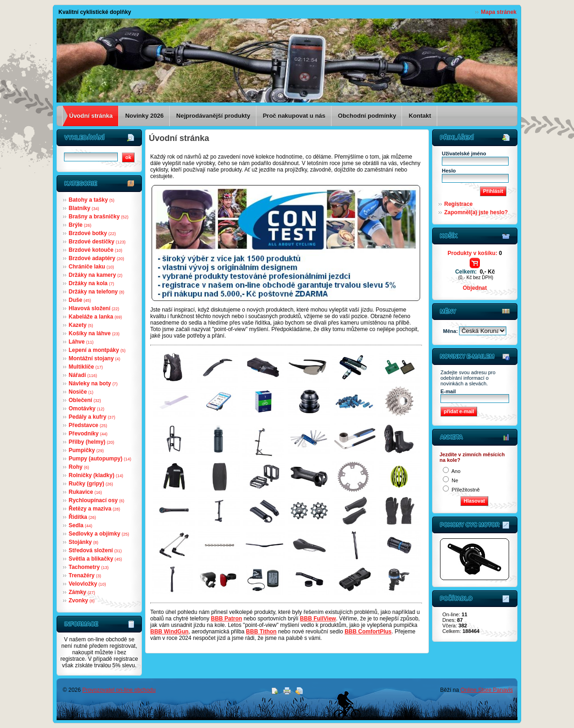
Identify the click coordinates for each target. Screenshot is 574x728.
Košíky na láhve (94, 333)
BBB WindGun (169, 632)
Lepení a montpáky (97, 350)
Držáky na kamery (96, 275)
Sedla (80, 525)
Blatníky (84, 208)
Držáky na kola (91, 283)
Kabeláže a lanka (95, 317)
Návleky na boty (93, 383)
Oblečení (85, 400)
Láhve (81, 342)
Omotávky (86, 409)
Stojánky (83, 542)
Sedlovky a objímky (99, 534)
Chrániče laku (91, 267)
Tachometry (89, 567)
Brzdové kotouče (96, 250)
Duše (80, 300)
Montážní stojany (94, 358)
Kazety (81, 325)
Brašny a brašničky (99, 217)
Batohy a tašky (92, 200)
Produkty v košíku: (475, 253)
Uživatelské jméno (464, 153)
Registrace (458, 204)
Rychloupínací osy (96, 500)
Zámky (82, 592)
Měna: (451, 331)
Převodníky (88, 434)
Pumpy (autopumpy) (100, 459)
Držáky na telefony (96, 292)
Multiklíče (86, 367)
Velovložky (87, 584)
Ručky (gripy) (91, 484)
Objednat (475, 288)
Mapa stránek (499, 12)
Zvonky (82, 600)
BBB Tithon (261, 632)
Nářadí (83, 375)
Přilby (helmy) (91, 442)
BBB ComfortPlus (368, 632)
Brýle (80, 225)
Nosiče (81, 392)
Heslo (449, 171)
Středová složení (95, 550)
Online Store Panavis (487, 690)
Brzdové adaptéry (96, 258)
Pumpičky (86, 450)
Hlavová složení (94, 308)
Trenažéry (85, 575)
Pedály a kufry (92, 417)
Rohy (79, 467)
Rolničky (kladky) (96, 475)
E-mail (448, 391)
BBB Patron (226, 619)
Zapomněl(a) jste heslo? (476, 212)
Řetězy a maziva (94, 509)
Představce (88, 425)
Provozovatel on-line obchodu (119, 690)
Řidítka (82, 517)
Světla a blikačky (95, 559)
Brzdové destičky (97, 242)
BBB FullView (318, 619)
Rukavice (85, 492)
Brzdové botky (92, 233)
